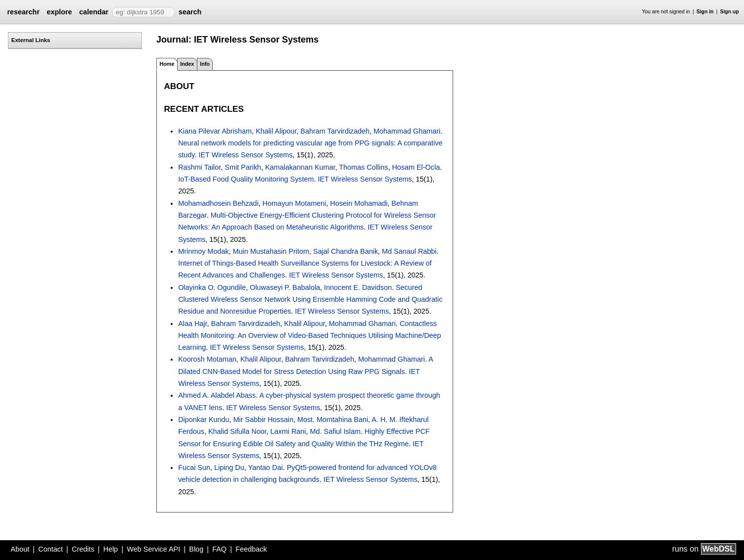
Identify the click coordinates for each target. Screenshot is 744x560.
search (190, 12)
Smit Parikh (243, 167)
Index (187, 64)
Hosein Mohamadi (359, 203)
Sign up (730, 12)
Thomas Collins (363, 167)
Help (111, 549)
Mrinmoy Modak (203, 251)
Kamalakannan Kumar (300, 167)
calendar (94, 12)
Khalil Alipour (276, 131)
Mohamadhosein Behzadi (218, 203)
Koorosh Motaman (207, 359)
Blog (196, 549)
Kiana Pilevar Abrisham (215, 131)
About (20, 549)
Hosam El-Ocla (416, 167)
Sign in (705, 12)
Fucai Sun (194, 467)
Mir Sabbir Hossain (263, 420)
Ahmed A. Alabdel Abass (217, 395)
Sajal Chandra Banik (346, 251)
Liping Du (229, 467)
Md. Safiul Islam (335, 431)
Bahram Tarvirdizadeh (335, 131)
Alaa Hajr (192, 324)
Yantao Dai (266, 467)
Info (205, 64)
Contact (50, 549)
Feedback (251, 549)
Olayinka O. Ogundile (212, 287)
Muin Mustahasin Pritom (271, 251)
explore (59, 12)
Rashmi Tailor (199, 167)
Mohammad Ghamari (407, 131)
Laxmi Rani (288, 431)
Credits (83, 549)
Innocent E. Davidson (358, 287)
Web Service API (153, 549)
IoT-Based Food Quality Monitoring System (246, 179)
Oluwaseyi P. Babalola (285, 287)
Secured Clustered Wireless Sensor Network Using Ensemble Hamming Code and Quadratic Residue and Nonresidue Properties (310, 300)
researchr (23, 12)
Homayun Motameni (295, 203)
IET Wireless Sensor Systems (246, 155)
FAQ (219, 549)
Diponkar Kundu (204, 420)
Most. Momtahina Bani (333, 420)
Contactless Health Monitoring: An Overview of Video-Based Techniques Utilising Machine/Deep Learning (309, 336)
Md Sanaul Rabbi (409, 251)
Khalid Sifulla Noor (237, 431)
